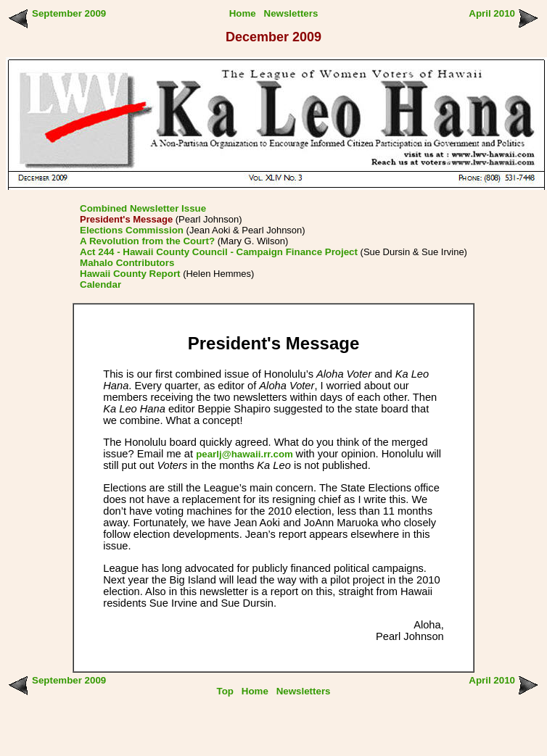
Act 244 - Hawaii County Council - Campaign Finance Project (219, 252)
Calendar (100, 284)
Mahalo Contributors (127, 263)
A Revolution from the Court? (147, 241)
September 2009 (69, 13)
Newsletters (291, 13)
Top (225, 691)
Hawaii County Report (130, 274)
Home (243, 13)
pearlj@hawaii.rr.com (246, 454)
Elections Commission (132, 230)
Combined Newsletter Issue (143, 208)
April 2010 (492, 13)
